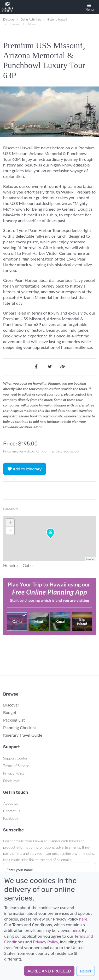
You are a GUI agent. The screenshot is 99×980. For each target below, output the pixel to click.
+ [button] (10, 523)
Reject (86, 971)
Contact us (12, 811)
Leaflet (90, 559)
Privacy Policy (14, 773)
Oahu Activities (31, 19)
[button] (89, 7)
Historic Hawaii (57, 19)
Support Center (15, 758)
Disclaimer (11, 781)
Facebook (11, 818)
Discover (9, 19)
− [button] (10, 531)
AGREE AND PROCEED (49, 971)
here (83, 919)
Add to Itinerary (25, 469)
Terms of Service (16, 766)
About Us (11, 803)
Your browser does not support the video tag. (50, 606)
